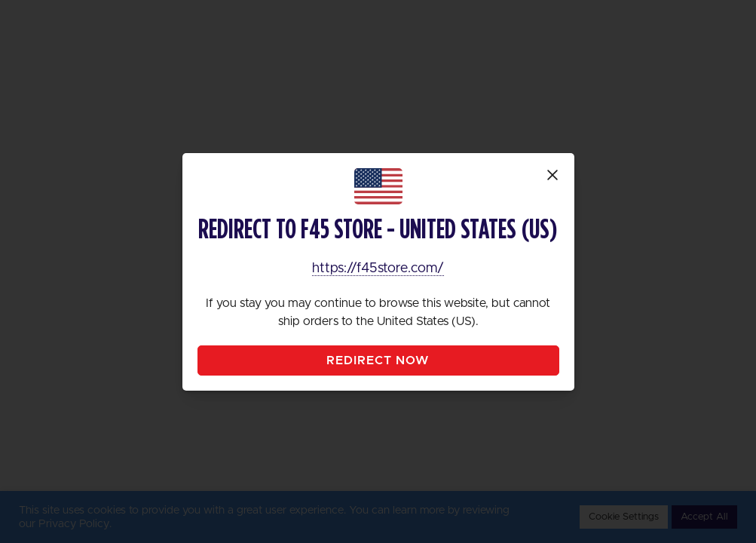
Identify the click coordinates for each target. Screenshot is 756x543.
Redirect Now (378, 360)
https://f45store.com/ (378, 268)
